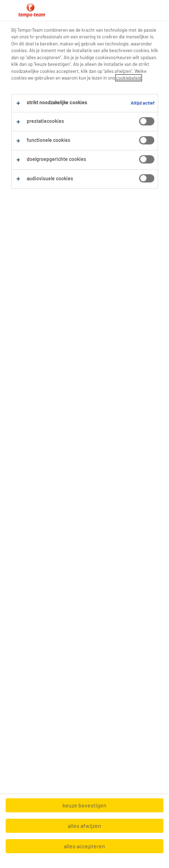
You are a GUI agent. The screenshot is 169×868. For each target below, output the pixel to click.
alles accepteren (84, 846)
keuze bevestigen (84, 805)
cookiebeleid (129, 78)
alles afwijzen (84, 826)
